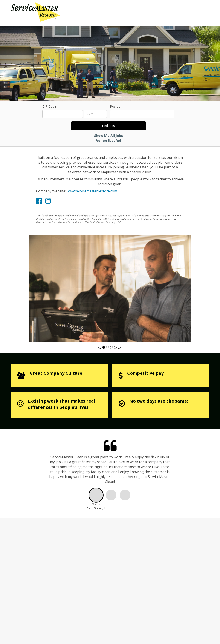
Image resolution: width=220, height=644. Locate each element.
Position (116, 106)
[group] (110, 288)
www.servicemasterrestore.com (92, 191)
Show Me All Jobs (108, 136)
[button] (100, 347)
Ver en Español (108, 141)
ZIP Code (49, 106)
